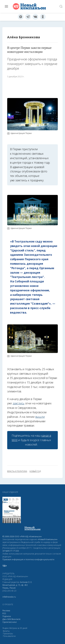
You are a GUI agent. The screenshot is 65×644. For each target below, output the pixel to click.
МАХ (9, 619)
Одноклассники (10, 622)
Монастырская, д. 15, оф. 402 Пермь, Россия (15, 586)
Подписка (7, 616)
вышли (40, 417)
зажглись (19, 403)
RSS (4, 613)
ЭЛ (11, 551)
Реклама (6, 611)
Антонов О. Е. (26, 582)
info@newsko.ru (9, 597)
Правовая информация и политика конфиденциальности (28, 559)
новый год (35, 471)
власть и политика (17, 471)
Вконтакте (16, 619)
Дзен (5, 619)
